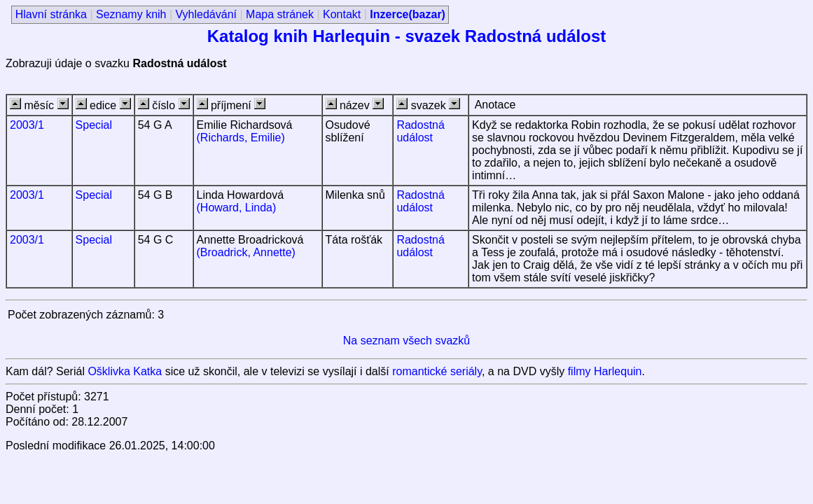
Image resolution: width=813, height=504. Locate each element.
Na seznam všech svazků (406, 341)
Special (94, 125)
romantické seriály (437, 371)
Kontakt (342, 14)
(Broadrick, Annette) (246, 252)
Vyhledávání (206, 14)
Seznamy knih (131, 14)
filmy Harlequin (605, 371)
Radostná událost (421, 131)
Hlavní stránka (51, 14)
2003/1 (27, 125)
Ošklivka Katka (125, 371)
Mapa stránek (280, 14)
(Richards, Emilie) (241, 138)
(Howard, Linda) (237, 208)
